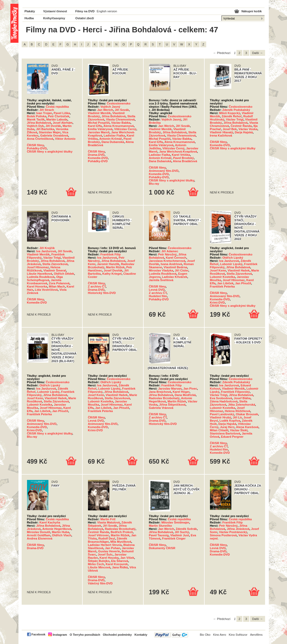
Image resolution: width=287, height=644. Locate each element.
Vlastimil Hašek (239, 270)
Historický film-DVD (102, 293)
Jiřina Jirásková (238, 529)
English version (107, 11)
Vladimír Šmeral (55, 270)
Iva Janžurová (46, 251)
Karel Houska (109, 558)
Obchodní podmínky (117, 635)
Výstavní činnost (55, 11)
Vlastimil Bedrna (175, 267)
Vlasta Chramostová (120, 119)
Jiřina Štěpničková (172, 405)
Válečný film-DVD (100, 583)
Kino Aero (220, 635)
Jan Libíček (225, 283)
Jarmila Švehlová (161, 280)
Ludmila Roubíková (41, 277)
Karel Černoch (176, 258)
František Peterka (222, 286)
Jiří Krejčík (47, 248)
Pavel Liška (62, 113)
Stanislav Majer (50, 132)
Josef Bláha (242, 398)
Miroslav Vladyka (161, 270)
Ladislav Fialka (114, 135)
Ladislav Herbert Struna (105, 545)
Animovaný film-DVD (164, 171)
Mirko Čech (96, 564)
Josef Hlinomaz (38, 267)
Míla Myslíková (121, 542)
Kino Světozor (238, 635)
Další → (258, 53)
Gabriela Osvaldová (54, 135)
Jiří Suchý (182, 532)
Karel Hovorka (37, 286)
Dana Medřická (185, 395)
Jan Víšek (127, 558)
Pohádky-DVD (37, 148)
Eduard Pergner (232, 437)
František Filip (110, 254)
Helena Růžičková (237, 411)
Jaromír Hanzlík (108, 264)
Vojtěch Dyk (35, 126)
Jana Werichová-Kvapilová (178, 152)
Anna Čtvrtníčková (40, 139)
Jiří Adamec (170, 251)
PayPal (171, 635)
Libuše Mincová (99, 567)
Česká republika (57, 107)
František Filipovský (235, 392)
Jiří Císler (182, 270)
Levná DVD (157, 290)
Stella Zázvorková (55, 264)
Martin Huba (61, 532)
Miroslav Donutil (39, 532)
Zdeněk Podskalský (236, 110)
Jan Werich (105, 110)
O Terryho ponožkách (85, 635)
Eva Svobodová (221, 398)
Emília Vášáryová (100, 129)
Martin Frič (108, 519)
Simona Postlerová (223, 535)
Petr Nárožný (167, 254)
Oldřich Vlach (62, 535)
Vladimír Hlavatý (222, 132)
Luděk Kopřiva (230, 421)
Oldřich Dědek (64, 274)
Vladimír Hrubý (221, 417)
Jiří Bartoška (45, 129)
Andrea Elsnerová (40, 538)
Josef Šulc (105, 554)
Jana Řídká (120, 567)
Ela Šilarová (120, 561)
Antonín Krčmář (111, 139)
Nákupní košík (252, 11)
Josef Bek (230, 129)
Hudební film (158, 296)
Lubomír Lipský (231, 264)
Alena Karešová (247, 427)
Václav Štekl (239, 430)
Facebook (39, 634)
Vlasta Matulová (108, 522)
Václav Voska (248, 129)
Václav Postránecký (233, 532)
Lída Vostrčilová (46, 290)
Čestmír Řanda (241, 126)
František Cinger (174, 538)
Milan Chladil (219, 430)
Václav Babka (121, 123)
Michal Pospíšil (99, 123)
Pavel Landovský (222, 414)
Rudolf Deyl (107, 538)
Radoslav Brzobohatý (164, 398)
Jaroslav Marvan (170, 389)
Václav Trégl (235, 119)
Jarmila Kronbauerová (44, 282)
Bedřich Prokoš (122, 532)
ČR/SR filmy (35, 145)
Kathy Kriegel (112, 274)
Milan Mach (57, 286)
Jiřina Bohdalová (39, 123)
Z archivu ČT (97, 286)
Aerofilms (256, 635)
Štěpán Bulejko (99, 561)
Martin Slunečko (160, 526)
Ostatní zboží (85, 18)
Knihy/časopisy (54, 18)
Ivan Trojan (44, 113)
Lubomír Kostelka (223, 277)
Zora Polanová (59, 283)
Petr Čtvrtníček (59, 116)
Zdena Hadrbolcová (224, 401)
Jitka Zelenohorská (241, 405)
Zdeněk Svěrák (186, 529)
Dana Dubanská (113, 142)
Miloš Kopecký (229, 113)
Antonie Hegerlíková (57, 529)
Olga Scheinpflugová (45, 278)
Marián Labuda (57, 119)
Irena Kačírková (221, 135)
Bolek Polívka (37, 116)
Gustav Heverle (109, 551)
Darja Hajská (244, 132)
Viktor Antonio (65, 139)
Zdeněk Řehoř (232, 116)
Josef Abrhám (63, 123)
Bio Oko (205, 635)
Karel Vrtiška (181, 155)
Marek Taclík (36, 119)
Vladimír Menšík (99, 113)
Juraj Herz (227, 427)
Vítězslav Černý (125, 129)
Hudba (29, 18)
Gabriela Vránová (161, 408)
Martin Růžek (115, 267)
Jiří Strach (47, 110)
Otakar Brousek (247, 414)
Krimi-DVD (217, 302)
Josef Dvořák (113, 270)
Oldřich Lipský (233, 258)
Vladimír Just (180, 535)
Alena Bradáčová (185, 161)
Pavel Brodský (183, 158)
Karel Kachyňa (50, 522)
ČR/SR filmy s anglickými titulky (50, 152)
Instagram (60, 635)
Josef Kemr (218, 270)
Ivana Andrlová (171, 264)
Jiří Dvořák (53, 126)
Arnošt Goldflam (39, 535)
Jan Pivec (190, 389)
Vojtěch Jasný (110, 107)
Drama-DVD (96, 155)
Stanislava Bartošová (225, 433)
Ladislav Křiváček (175, 277)
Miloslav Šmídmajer (175, 522)
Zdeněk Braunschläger (108, 540)
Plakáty (30, 11)
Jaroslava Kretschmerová (167, 261)
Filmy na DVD (85, 11)
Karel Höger (181, 392)
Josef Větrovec (99, 535)
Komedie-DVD (98, 158)
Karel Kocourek (117, 564)
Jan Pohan (113, 548)
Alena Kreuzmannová (119, 126)
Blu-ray (154, 184)
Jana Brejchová (160, 392)
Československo (118, 103)
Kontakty (141, 635)
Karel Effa (95, 126)
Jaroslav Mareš (99, 132)
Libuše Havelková (40, 274)
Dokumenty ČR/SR (162, 548)
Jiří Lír (237, 417)
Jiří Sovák (122, 110)
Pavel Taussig (159, 535)
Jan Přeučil (243, 283)
